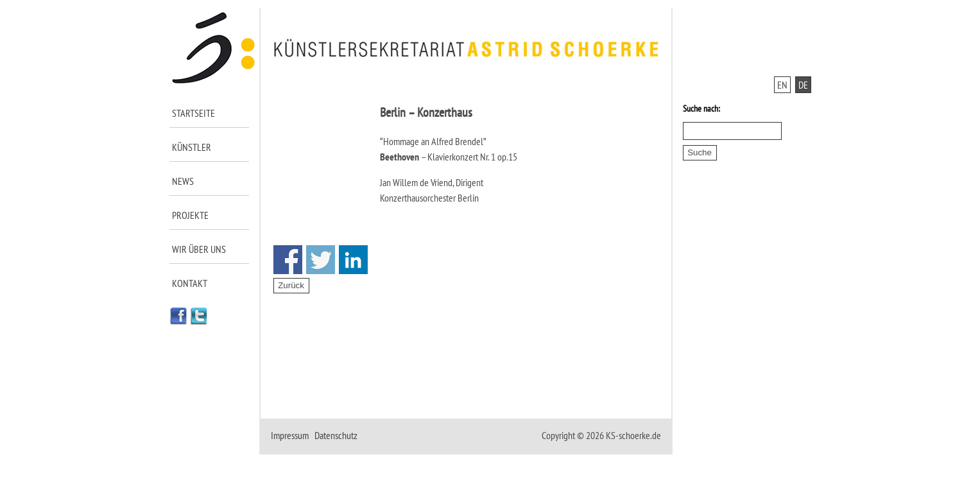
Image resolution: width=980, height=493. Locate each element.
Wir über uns (199, 249)
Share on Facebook (288, 260)
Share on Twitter (321, 260)
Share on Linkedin (353, 260)
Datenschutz (336, 435)
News (183, 181)
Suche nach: (701, 108)
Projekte (190, 215)
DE (803, 85)
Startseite (193, 113)
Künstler (192, 147)
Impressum (290, 435)
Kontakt (190, 283)
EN (782, 85)
